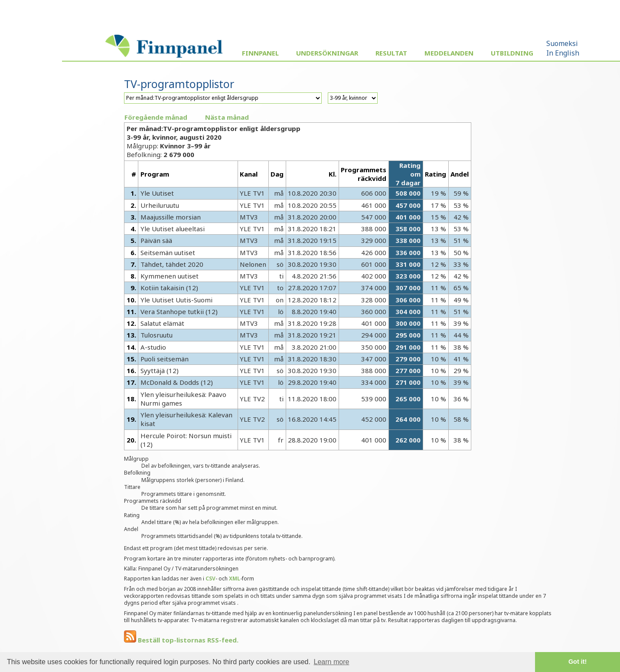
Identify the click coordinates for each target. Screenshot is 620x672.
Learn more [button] (332, 662)
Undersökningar (327, 53)
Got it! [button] (578, 662)
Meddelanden (449, 53)
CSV (210, 579)
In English (563, 53)
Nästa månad (227, 117)
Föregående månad (156, 117)
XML (235, 579)
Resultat (391, 53)
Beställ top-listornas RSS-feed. (181, 640)
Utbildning (512, 53)
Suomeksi (562, 43)
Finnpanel (260, 53)
